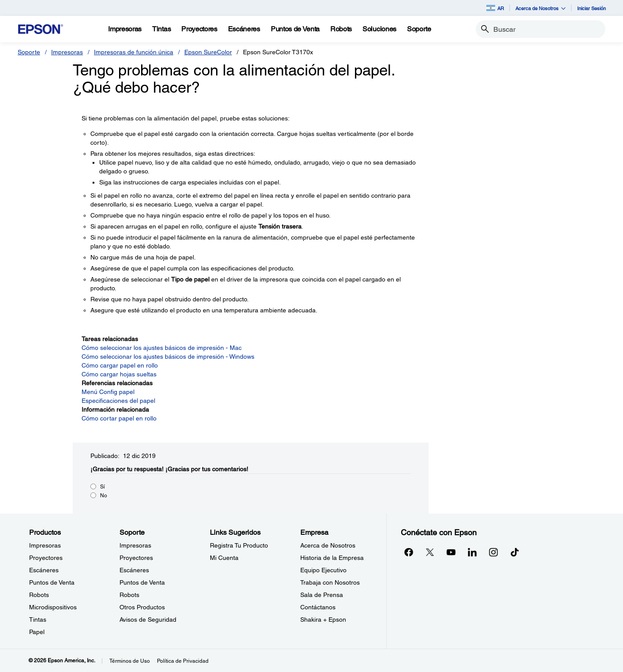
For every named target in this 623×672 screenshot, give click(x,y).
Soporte (29, 52)
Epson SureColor (208, 52)
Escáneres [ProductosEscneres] (44, 570)
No (104, 496)
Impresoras (67, 52)
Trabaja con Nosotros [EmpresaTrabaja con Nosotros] (330, 582)
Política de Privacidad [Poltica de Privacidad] (183, 661)
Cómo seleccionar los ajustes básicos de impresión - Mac (162, 348)
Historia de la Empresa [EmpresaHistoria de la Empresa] (332, 558)
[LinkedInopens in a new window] (472, 552)
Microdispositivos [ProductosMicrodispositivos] (53, 607)
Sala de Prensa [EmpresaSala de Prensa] (322, 595)
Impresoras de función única (134, 52)
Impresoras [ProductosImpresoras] (45, 545)
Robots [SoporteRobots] (129, 595)
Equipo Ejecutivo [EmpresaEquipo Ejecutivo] (323, 570)
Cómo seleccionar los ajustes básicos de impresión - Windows (168, 357)
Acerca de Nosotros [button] (541, 8)
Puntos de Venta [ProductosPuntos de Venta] (52, 582)
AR (495, 8)
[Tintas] (161, 29)
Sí (103, 487)
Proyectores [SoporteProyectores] (136, 558)
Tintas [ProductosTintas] (38, 619)
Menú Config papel (108, 392)
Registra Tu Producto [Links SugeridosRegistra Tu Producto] (239, 545)
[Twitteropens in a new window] (430, 552)
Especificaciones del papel (118, 401)
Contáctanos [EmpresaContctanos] (318, 607)
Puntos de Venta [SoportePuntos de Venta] (142, 582)
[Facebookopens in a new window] (409, 552)
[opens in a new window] (515, 552)
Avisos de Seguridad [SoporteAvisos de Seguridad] (148, 619)
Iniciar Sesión (591, 8)
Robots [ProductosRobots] (39, 595)
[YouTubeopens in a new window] (451, 552)
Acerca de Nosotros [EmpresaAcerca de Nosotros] (328, 545)
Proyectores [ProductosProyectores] (46, 558)
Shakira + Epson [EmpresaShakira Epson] (323, 619)
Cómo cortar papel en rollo (119, 418)
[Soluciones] (379, 29)
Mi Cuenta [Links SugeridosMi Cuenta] (224, 558)
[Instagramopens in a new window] (493, 552)
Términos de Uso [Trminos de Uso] (130, 661)
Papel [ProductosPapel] (37, 632)
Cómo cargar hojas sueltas (119, 374)
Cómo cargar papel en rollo (120, 365)
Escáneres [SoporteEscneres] (134, 570)
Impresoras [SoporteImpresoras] (135, 545)
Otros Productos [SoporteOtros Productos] (142, 607)
